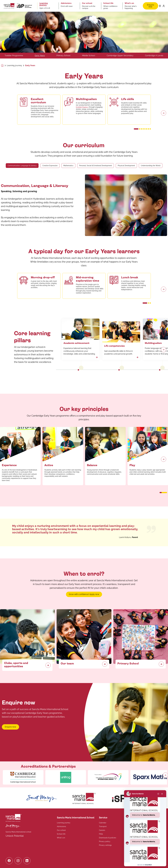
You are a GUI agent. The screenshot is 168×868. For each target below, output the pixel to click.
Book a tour (135, 842)
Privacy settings (105, 845)
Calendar (103, 823)
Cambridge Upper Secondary (120, 56)
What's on (61, 838)
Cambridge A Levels (154, 56)
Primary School (63, 56)
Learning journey (14, 66)
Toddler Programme (14, 56)
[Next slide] (164, 459)
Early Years (40, 56)
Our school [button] (87, 3)
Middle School (89, 56)
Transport (103, 826)
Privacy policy (105, 841)
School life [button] (108, 3)
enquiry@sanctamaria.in (137, 831)
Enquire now (150, 6)
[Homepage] (4, 65)
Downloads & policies (108, 838)
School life (61, 834)
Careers (102, 830)
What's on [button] (129, 3)
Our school (61, 830)
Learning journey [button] (44, 4)
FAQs (101, 834)
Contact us (132, 837)
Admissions (61, 826)
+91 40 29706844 (134, 828)
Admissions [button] (66, 3)
